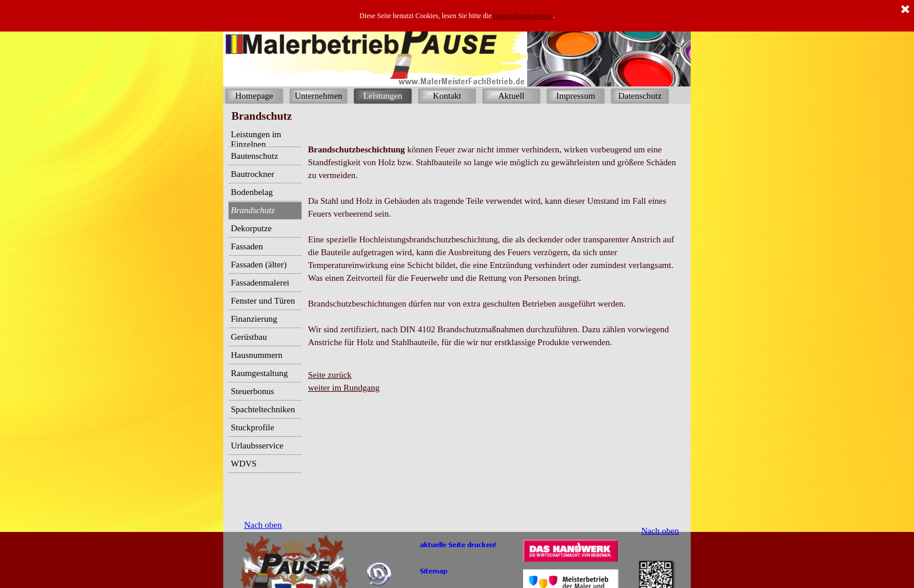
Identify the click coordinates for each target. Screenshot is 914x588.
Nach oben (660, 531)
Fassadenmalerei (260, 283)
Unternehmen (318, 96)
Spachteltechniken (263, 409)
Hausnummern (257, 355)
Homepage (255, 96)
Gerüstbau (249, 337)
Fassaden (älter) (259, 265)
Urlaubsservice (257, 446)
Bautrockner (252, 174)
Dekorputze (251, 228)
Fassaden (247, 246)
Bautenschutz (255, 156)
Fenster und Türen (263, 301)
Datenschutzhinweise (523, 16)
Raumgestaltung (259, 373)
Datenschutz (640, 96)
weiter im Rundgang (344, 388)
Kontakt (447, 96)
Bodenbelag (252, 192)
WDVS (244, 464)
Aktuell (512, 96)
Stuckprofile (252, 427)
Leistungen (383, 96)
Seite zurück (330, 375)
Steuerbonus (252, 391)
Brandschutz (253, 210)
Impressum (576, 96)
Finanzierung (254, 319)
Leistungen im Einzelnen (256, 139)
